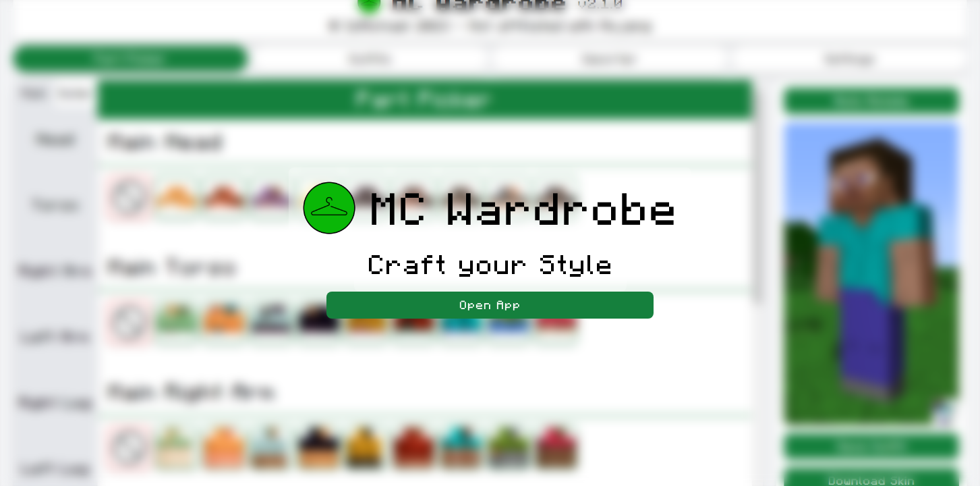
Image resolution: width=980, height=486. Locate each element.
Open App (490, 305)
